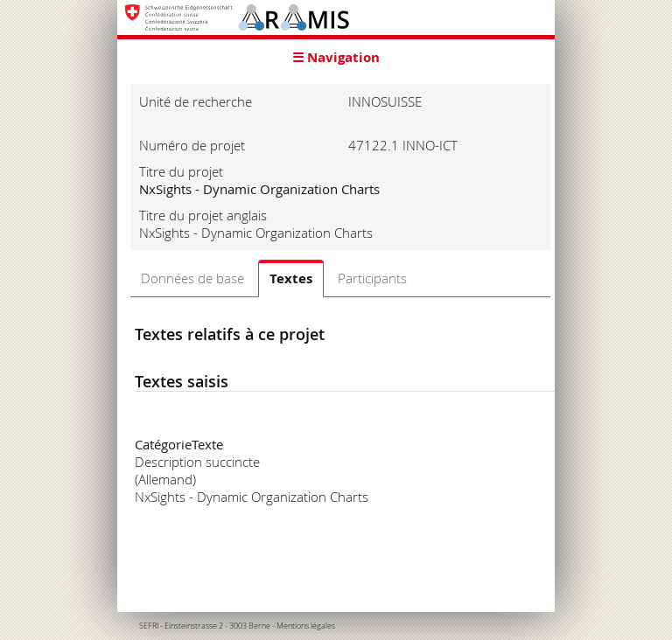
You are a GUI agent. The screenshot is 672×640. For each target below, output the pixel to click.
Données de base (192, 278)
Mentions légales (306, 626)
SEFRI (149, 626)
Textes (291, 278)
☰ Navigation (336, 57)
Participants (372, 278)
